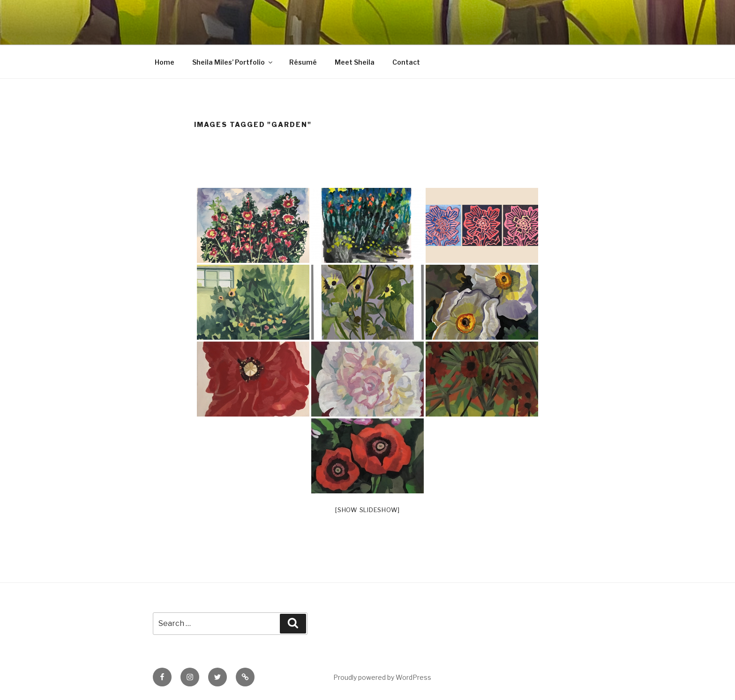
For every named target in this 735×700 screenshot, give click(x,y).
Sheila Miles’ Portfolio (233, 62)
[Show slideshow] (367, 510)
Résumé (303, 62)
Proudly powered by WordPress (382, 677)
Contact (406, 62)
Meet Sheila (355, 62)
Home (165, 62)
